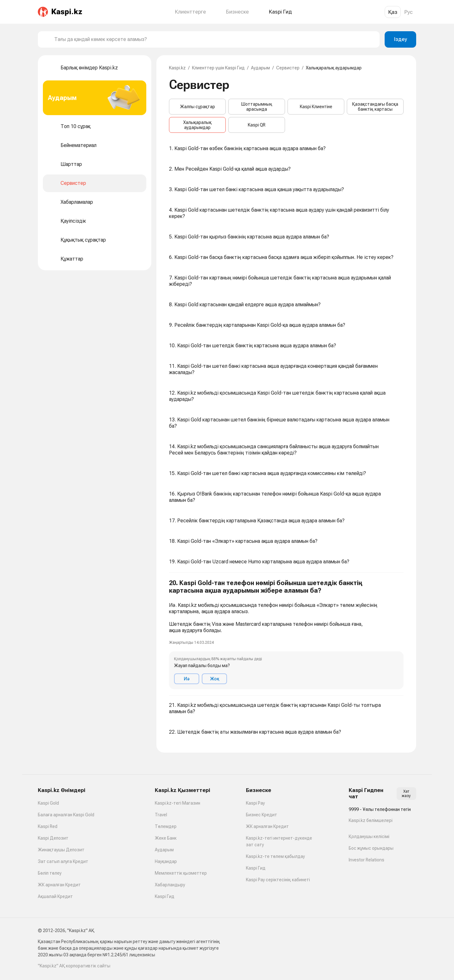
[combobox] (214, 39)
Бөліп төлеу (50, 873)
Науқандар (166, 861)
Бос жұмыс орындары (371, 848)
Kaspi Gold (48, 803)
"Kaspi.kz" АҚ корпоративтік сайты (74, 966)
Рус (408, 12)
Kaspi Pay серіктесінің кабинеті (278, 880)
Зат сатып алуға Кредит (63, 861)
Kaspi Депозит (53, 838)
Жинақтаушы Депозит (61, 850)
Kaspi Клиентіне (316, 107)
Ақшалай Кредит (55, 896)
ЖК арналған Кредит (59, 885)
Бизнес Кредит (262, 815)
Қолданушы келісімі (369, 836)
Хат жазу (406, 794)
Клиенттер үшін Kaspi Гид (218, 68)
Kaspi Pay (255, 803)
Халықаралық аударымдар (197, 125)
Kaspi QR (257, 125)
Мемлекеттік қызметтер (181, 873)
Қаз (393, 12)
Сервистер (288, 68)
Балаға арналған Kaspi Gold (66, 815)
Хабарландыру (170, 885)
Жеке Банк (166, 838)
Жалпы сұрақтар (198, 107)
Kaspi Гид (165, 896)
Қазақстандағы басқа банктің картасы (375, 107)
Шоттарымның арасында (257, 107)
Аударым (260, 68)
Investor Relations (367, 860)
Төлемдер (166, 826)
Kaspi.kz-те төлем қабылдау (275, 856)
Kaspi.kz (177, 68)
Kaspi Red (48, 826)
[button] (286, 634)
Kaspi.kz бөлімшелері (371, 820)
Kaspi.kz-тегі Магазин (178, 803)
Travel (161, 815)
